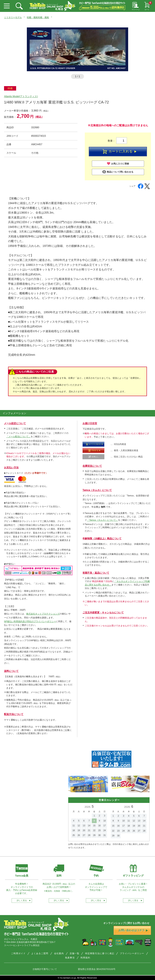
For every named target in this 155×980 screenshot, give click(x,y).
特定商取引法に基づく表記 (100, 953)
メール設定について (15, 423)
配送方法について (14, 714)
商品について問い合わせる (118, 172)
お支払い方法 (11, 468)
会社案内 (59, 953)
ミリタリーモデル (13, 17)
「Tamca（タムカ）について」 (103, 520)
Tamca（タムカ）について (97, 490)
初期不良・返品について (96, 573)
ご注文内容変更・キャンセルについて (103, 613)
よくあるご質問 (40, 953)
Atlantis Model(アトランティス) (21, 96)
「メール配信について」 (18, 436)
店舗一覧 (74, 953)
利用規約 (85, 958)
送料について (11, 671)
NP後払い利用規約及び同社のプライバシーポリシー (30, 621)
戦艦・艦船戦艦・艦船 (38, 17)
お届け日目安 (90, 423)
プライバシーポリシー (132, 953)
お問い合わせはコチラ (133, 930)
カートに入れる (119, 152)
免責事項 (70, 958)
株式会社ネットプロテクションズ (43, 614)
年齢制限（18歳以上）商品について (102, 539)
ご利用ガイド (18, 953)
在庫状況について (92, 466)
